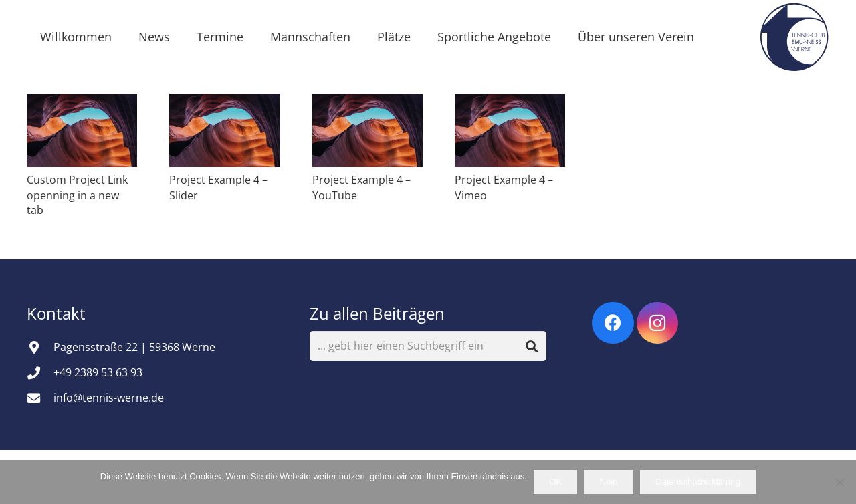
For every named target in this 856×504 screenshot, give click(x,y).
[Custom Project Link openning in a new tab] (82, 130)
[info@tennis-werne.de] (40, 398)
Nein (609, 482)
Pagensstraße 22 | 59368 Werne (134, 347)
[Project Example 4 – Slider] (224, 130)
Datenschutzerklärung (698, 482)
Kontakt (58, 313)
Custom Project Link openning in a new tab (77, 195)
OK (555, 482)
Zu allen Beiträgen (377, 313)
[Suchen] (532, 346)
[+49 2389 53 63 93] (40, 373)
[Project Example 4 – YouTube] (367, 130)
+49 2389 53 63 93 (98, 372)
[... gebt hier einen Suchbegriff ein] (428, 346)
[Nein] (839, 482)
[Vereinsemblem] (794, 37)
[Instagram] (658, 323)
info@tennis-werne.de (109, 398)
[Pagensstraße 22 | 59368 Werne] (40, 347)
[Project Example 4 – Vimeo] (510, 130)
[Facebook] (613, 323)
